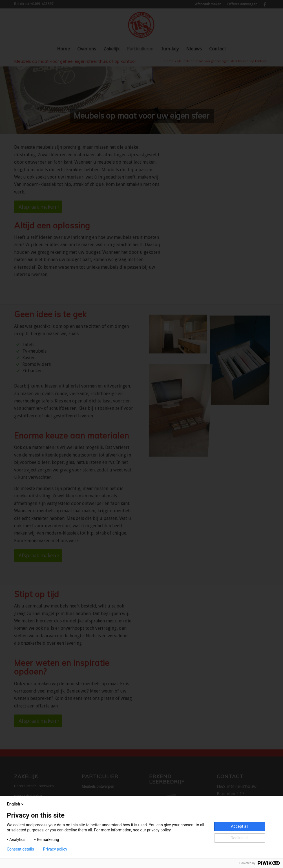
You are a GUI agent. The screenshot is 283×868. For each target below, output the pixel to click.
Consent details (20, 849)
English (16, 804)
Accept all (240, 826)
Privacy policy (55, 849)
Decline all (240, 838)
